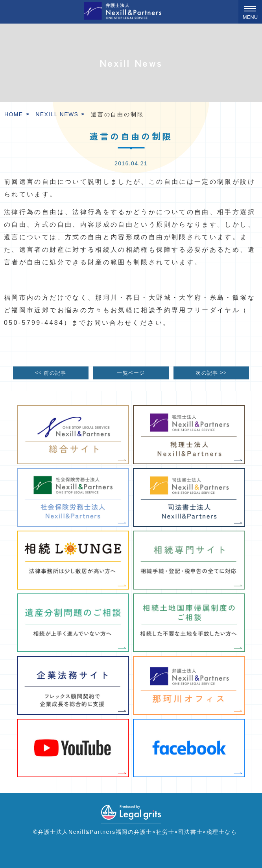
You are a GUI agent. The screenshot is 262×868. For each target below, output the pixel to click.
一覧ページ (131, 373)
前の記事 (51, 373)
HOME (14, 114)
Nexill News (57, 114)
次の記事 (211, 373)
